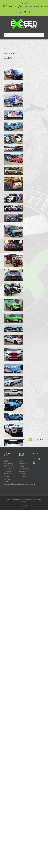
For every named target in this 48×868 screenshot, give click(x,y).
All (5, 49)
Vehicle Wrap (9, 58)
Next (41, 439)
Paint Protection (11, 53)
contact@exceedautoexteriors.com (19, 484)
